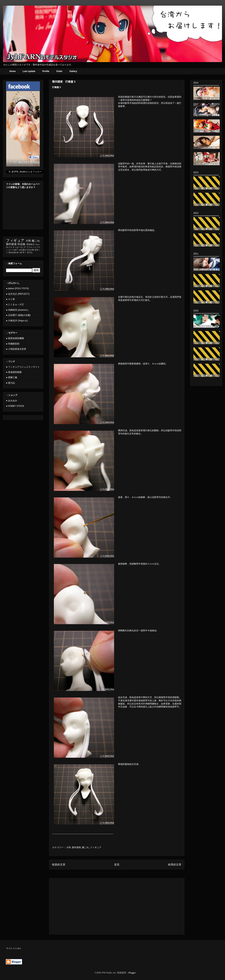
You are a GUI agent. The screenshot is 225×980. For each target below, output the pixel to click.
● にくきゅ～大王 (15, 304)
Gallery (73, 71)
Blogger (132, 973)
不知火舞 (30, 250)
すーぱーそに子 (19, 247)
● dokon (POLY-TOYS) (17, 288)
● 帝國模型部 (13, 344)
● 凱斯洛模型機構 (15, 338)
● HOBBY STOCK (15, 406)
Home (13, 71)
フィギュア (96, 847)
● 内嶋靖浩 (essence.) (17, 310)
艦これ (85, 847)
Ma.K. (38, 244)
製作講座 (76, 847)
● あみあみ (12, 401)
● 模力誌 (10, 383)
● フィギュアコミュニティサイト (23, 367)
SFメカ (9, 247)
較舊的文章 (175, 865)
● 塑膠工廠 (12, 377)
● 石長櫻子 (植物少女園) (18, 315)
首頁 (117, 865)
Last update (29, 71)
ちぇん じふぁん (14, 948)
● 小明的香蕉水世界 (16, 349)
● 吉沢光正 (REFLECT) (18, 294)
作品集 (22, 244)
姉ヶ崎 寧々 (21, 252)
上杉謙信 (22, 250)
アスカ (29, 247)
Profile (46, 71)
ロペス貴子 (13, 250)
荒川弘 (30, 252)
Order (59, 71)
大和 (69, 847)
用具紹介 (31, 244)
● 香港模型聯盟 (14, 372)
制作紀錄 (12, 252)
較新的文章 (59, 865)
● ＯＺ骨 (10, 299)
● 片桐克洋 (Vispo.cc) (17, 321)
